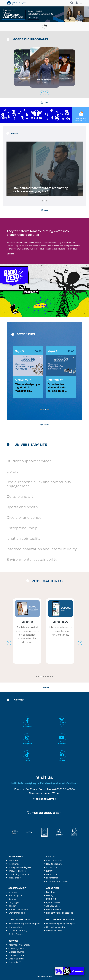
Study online (15, 878)
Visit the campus (54, 860)
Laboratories (52, 878)
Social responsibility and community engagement (39, 484)
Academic (13, 892)
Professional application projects (24, 924)
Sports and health (22, 507)
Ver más (10, 254)
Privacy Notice (44, 977)
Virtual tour (52, 867)
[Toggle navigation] (80, 3)
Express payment (17, 952)
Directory (51, 892)
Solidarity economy (18, 931)
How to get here (54, 864)
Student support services (29, 461)
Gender (12, 906)
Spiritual (12, 899)
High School (14, 864)
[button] (42, 201)
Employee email (16, 959)
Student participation (19, 909)
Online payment (16, 948)
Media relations (54, 909)
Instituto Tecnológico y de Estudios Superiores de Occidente (44, 783)
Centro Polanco (16, 934)
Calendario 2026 (54, 931)
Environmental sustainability (32, 559)
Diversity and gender (25, 517)
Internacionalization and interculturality (42, 549)
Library (13, 471)
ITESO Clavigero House (57, 881)
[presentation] (9, 643)
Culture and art (20, 496)
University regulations (57, 927)
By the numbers (54, 902)
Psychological (15, 895)
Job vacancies (53, 906)
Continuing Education (19, 874)
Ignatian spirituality (24, 538)
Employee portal (16, 955)
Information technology (20, 945)
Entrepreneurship (22, 528)
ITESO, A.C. (51, 899)
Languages (14, 902)
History (50, 895)
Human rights (15, 927)
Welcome (13, 860)
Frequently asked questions (60, 913)
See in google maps (44, 799)
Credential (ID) (15, 962)
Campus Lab (52, 874)
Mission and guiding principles (61, 924)
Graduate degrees (17, 871)
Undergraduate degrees (20, 867)
